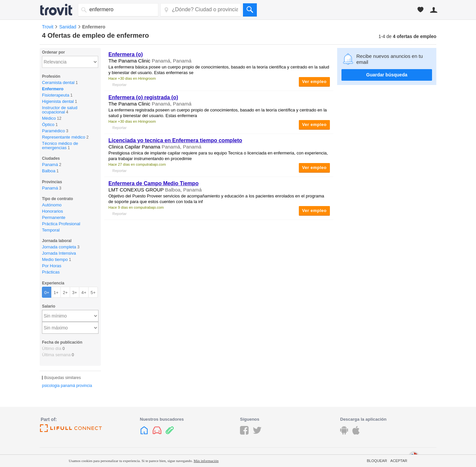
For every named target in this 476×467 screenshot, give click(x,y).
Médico (49, 118)
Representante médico (64, 137)
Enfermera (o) (126, 54)
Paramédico (53, 131)
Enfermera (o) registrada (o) (143, 97)
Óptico (48, 125)
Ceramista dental (58, 83)
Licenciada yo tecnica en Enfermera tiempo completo (175, 140)
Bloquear (377, 461)
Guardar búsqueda (387, 75)
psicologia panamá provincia (67, 386)
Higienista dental (58, 101)
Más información (206, 461)
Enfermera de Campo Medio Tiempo (154, 183)
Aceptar (399, 461)
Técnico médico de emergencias (60, 146)
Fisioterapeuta (56, 95)
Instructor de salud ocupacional (60, 110)
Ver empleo (314, 82)
